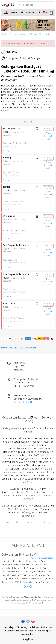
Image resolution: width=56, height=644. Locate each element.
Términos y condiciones (28, 627)
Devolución (22, 631)
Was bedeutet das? (48, 136)
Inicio (5, 34)
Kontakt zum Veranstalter (43, 558)
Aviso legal (10, 627)
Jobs (31, 631)
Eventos (13, 34)
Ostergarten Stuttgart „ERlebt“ (32, 34)
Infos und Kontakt (23, 402)
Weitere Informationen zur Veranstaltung (28, 522)
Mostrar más (8, 151)
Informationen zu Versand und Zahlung (19, 348)
